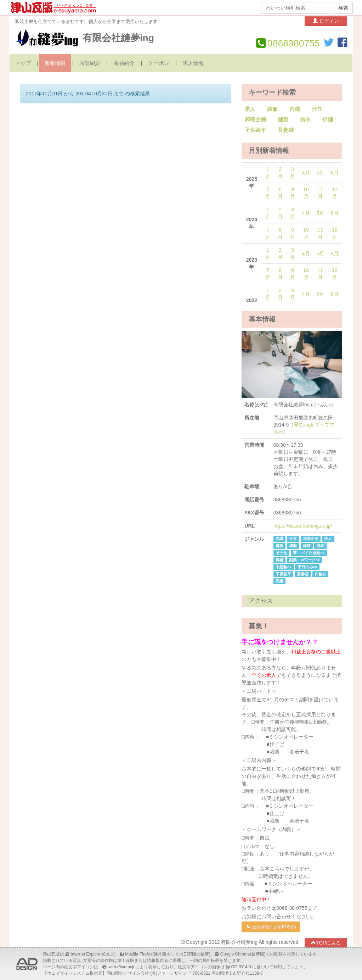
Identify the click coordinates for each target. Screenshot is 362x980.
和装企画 (255, 119)
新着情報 (55, 63)
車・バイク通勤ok (309, 553)
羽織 (279, 581)
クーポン (159, 63)
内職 (295, 109)
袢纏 (328, 119)
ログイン (326, 21)
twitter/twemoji (121, 967)
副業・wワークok (304, 560)
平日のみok (307, 567)
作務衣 (320, 574)
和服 (272, 109)
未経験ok (284, 567)
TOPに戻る (326, 943)
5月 (320, 173)
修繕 (307, 546)
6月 (335, 173)
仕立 (317, 109)
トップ (23, 63)
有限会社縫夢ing (118, 38)
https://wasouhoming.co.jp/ (303, 526)
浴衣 (305, 119)
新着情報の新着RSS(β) (271, 927)
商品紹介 (124, 63)
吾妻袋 (286, 130)
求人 (250, 109)
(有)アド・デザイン (169, 973)
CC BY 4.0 (241, 967)
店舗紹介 (90, 63)
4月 (306, 173)
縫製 (283, 119)
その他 (281, 553)
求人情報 (193, 63)
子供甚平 (255, 130)
